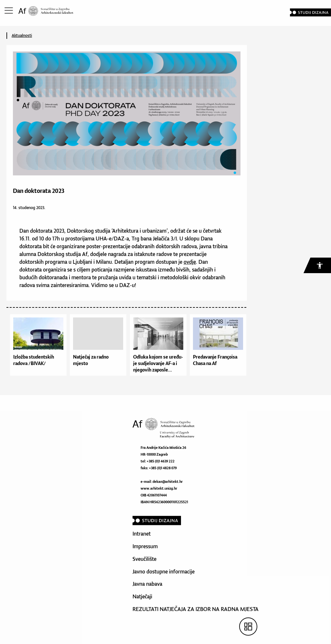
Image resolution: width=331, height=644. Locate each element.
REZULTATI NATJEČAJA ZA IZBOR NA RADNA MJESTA (196, 609)
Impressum (145, 546)
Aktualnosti (22, 35)
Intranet (142, 534)
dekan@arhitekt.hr (168, 482)
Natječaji (142, 596)
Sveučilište (144, 559)
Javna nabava (147, 584)
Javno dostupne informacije (164, 572)
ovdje (190, 262)
